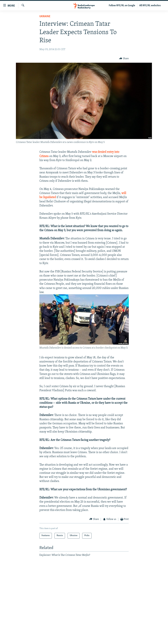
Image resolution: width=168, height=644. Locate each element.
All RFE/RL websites (150, 6)
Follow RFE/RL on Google (122, 6)
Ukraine (45, 16)
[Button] (124, 59)
